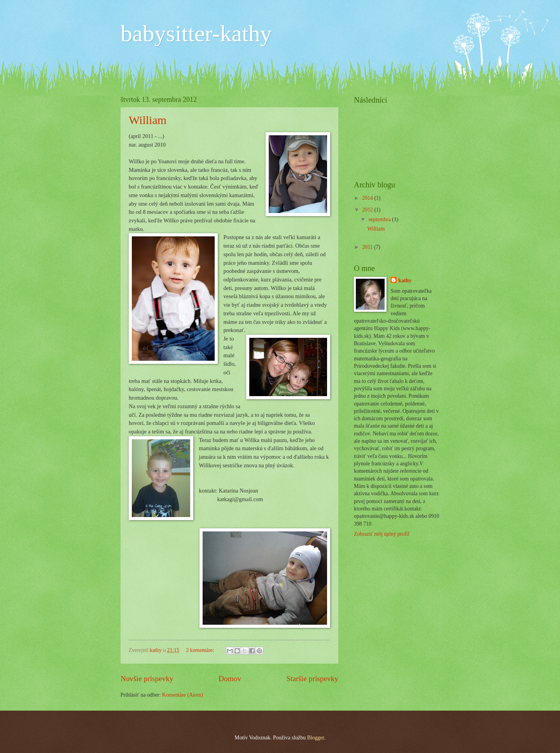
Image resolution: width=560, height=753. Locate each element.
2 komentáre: (201, 650)
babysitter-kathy (196, 33)
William (148, 120)
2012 (368, 210)
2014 (368, 198)
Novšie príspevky (147, 679)
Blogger (315, 738)
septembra (380, 219)
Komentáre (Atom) (183, 695)
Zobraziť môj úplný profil (382, 534)
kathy (405, 280)
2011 (368, 247)
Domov (230, 679)
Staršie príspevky (312, 679)
